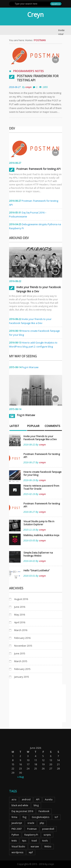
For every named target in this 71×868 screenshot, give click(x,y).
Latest (14, 426)
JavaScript (17, 823)
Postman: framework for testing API (38, 78)
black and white (20, 805)
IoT (56, 817)
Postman (32, 829)
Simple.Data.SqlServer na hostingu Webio (38, 554)
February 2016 (22, 638)
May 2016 (20, 615)
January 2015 (22, 677)
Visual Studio (18, 846)
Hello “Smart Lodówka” (37, 570)
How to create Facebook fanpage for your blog (43, 473)
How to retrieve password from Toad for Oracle (41, 487)
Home (29, 40)
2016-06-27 (15, 87)
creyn (28, 87)
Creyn (35, 15)
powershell (48, 829)
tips (24, 841)
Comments (52, 426)
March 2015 (21, 661)
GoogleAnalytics (41, 817)
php (42, 823)
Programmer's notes (28, 71)
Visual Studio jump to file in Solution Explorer (39, 523)
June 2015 (20, 653)
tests (14, 841)
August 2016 (21, 599)
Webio (48, 846)
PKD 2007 (17, 829)
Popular (33, 426)
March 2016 (21, 630)
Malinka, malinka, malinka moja (41, 535)
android (26, 799)
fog (25, 817)
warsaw (35, 846)
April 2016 (20, 622)
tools (45, 841)
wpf (31, 852)
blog (36, 805)
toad (34, 841)
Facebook (44, 811)
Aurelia (49, 799)
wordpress (17, 852)
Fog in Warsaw (30, 367)
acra (14, 799)
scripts (47, 835)
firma (14, 817)
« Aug (20, 777)
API (38, 799)
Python (15, 835)
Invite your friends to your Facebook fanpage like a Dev (40, 438)
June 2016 (20, 607)
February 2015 (22, 669)
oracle (31, 823)
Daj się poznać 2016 (22, 811)
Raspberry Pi (31, 835)
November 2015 (23, 646)
